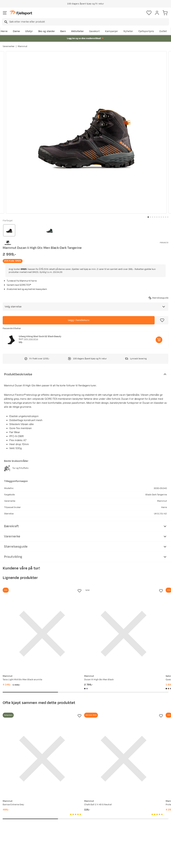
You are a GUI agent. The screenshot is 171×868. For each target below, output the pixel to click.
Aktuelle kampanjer (50, 810)
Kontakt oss (10, 844)
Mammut (23, 46)
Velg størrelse (31, 339)
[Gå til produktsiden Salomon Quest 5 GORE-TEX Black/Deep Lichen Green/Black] (136, 620)
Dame (16, 31)
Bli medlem (157, 781)
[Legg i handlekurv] (79, 320)
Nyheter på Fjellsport (51, 815)
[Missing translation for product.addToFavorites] (162, 320)
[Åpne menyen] (5, 13)
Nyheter (128, 31)
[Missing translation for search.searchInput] (6, 22)
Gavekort (95, 31)
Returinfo (9, 824)
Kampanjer (112, 31)
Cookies (104, 862)
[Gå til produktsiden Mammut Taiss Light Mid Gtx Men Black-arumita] (28, 620)
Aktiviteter (77, 31)
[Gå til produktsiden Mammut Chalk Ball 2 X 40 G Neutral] (82, 717)
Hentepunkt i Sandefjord (11, 837)
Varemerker (9, 46)
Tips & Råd (10, 830)
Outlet (163, 31)
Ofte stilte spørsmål (15, 810)
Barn (63, 31)
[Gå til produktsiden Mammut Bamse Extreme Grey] (28, 717)
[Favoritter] (149, 13)
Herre (4, 31)
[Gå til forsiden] (21, 13)
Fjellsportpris (146, 31)
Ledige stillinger (82, 826)
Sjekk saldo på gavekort (12, 817)
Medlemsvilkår (82, 820)
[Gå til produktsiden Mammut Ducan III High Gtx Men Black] (82, 620)
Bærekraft (79, 831)
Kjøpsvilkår (91, 862)
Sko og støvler (47, 31)
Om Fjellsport (81, 810)
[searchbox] (89, 22)
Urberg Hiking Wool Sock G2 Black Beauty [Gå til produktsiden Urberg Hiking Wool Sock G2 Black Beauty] (40, 336)
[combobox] (85, 22)
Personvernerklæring (73, 862)
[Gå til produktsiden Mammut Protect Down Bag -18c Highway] (136, 717)
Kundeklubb (80, 815)
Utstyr (29, 31)
